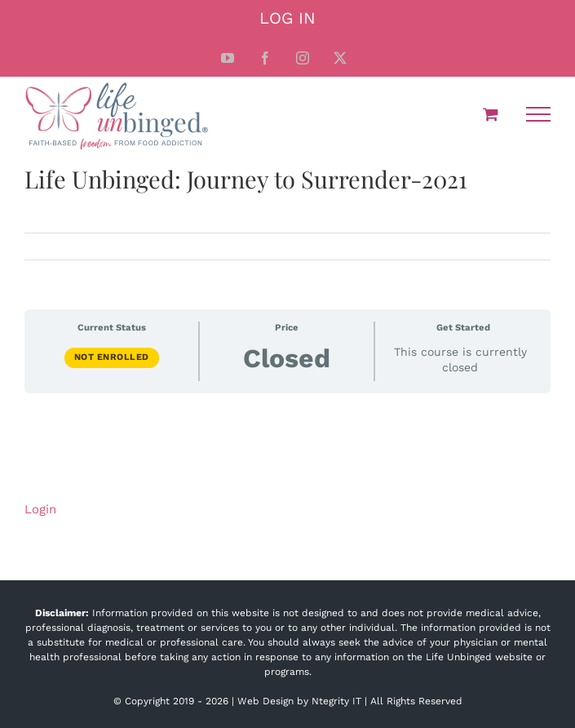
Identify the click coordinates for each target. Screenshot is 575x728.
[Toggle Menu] (538, 114)
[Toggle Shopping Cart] (491, 114)
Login (40, 509)
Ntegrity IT (336, 701)
